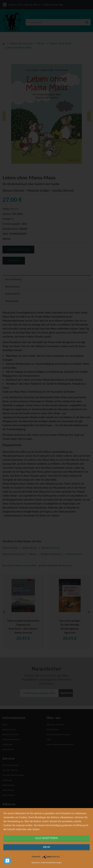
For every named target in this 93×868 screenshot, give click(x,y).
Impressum (36, 863)
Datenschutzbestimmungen (51, 863)
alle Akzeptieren (46, 838)
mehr (47, 847)
